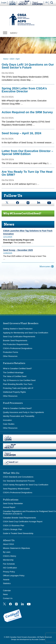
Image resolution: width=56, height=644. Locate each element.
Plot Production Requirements (16, 344)
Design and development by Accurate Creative (28, 639)
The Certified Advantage (13, 372)
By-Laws (7, 552)
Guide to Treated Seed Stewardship (18, 533)
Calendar (7, 590)
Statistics (7, 583)
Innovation (7, 420)
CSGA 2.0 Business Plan (14, 526)
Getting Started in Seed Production (18, 329)
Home (6, 59)
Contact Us (8, 598)
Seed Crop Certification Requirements (19, 337)
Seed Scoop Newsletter (13, 503)
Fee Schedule (9, 564)
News (5, 594)
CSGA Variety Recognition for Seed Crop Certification (26, 485)
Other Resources (10, 356)
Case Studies (9, 424)
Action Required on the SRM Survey (27, 112)
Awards (6, 580)
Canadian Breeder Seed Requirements (19, 518)
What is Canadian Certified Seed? (17, 368)
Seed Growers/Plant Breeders (21, 323)
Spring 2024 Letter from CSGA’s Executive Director (24, 90)
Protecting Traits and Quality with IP (18, 388)
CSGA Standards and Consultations (18, 477)
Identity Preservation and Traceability (19, 416)
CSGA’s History (10, 556)
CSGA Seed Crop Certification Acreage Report (23, 522)
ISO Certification (10, 568)
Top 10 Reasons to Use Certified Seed (19, 380)
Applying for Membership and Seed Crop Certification (26, 333)
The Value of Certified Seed (15, 376)
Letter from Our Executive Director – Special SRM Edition (27, 152)
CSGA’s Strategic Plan (13, 529)
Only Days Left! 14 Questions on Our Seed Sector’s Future (28, 66)
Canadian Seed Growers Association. (24, 637)
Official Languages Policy (14, 576)
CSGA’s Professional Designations (18, 348)
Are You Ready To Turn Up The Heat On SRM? (27, 173)
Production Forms (11, 352)
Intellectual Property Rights (14, 392)
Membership (8, 560)
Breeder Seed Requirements (15, 341)
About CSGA (8, 544)
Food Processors (13, 403)
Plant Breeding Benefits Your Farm (18, 384)
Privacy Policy (9, 572)
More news (45, 266)
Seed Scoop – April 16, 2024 (21, 133)
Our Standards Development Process (19, 481)
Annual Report (9, 507)
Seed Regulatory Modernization (16, 489)
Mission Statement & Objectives (17, 548)
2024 (12, 59)
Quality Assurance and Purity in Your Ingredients (23, 412)
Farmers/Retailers (14, 363)
